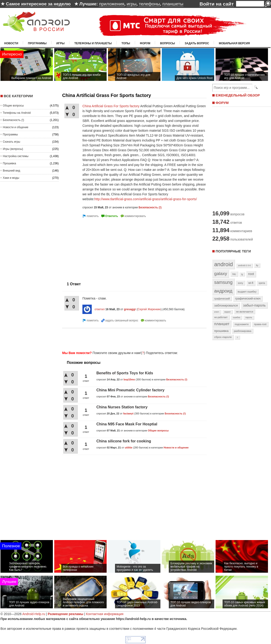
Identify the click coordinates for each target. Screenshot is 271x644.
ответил (100, 309)
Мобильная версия (234, 43)
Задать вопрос (197, 43)
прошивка (221, 331)
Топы (126, 43)
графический (222, 299)
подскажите (242, 324)
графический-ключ (248, 299)
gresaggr (130, 309)
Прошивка (9, 163)
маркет (228, 312)
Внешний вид (11, 171)
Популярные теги (233, 251)
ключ (217, 312)
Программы (37, 43)
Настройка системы (16, 156)
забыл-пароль (254, 305)
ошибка (236, 317)
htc (234, 274)
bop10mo (129, 379)
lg (242, 274)
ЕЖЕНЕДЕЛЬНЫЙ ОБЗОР (238, 95)
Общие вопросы (13, 106)
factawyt (128, 413)
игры (132, 4)
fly (257, 265)
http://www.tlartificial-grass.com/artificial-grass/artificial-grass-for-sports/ (146, 199)
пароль (249, 317)
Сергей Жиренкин (149, 309)
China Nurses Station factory (122, 407)
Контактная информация (105, 614)
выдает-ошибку (247, 292)
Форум (145, 43)
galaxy (221, 274)
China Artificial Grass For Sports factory (111, 106)
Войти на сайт (217, 4)
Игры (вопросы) (13, 149)
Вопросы (167, 43)
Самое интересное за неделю (38, 4)
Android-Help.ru (34, 614)
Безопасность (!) (13, 120)
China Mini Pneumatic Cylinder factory (130, 390)
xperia (262, 283)
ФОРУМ (222, 103)
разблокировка (242, 331)
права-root (260, 324)
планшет (222, 324)
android (224, 264)
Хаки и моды (11, 178)
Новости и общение (16, 127)
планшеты (173, 4)
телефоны (149, 4)
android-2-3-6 (244, 265)
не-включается (245, 312)
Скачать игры (12, 142)
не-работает (221, 317)
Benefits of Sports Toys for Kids (125, 373)
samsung (223, 282)
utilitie (129, 448)
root (251, 274)
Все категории (18, 96)
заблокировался (226, 305)
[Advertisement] (99, 248)
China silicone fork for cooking (124, 441)
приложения (112, 4)
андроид (223, 291)
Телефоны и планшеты (93, 43)
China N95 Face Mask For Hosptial (127, 424)
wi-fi (251, 283)
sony (240, 283)
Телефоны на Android (17, 113)
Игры (60, 43)
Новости (11, 43)
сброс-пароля (223, 337)
